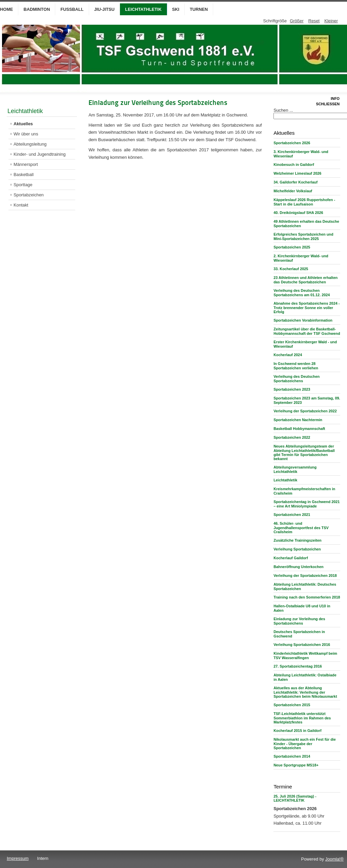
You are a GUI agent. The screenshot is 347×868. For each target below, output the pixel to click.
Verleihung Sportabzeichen (297, 549)
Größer (297, 21)
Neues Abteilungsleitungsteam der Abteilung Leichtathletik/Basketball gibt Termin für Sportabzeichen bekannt (304, 452)
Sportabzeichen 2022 (292, 437)
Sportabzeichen (29, 195)
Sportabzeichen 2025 (292, 247)
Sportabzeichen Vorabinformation (303, 320)
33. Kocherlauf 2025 (291, 269)
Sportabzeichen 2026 (292, 143)
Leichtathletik (143, 9)
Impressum (18, 858)
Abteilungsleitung (30, 144)
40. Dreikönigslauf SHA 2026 (298, 213)
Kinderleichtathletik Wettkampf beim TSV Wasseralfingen (305, 656)
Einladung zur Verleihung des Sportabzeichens (299, 621)
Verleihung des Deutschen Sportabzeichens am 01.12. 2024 (302, 293)
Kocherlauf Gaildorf (291, 558)
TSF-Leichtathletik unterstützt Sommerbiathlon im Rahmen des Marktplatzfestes (302, 718)
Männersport (26, 164)
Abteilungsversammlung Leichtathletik (295, 469)
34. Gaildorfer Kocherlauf (295, 182)
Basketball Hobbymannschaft (299, 429)
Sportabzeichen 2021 (292, 515)
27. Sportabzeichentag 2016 (298, 666)
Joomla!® (334, 859)
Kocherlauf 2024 (288, 355)
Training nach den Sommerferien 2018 (307, 597)
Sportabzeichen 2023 (292, 389)
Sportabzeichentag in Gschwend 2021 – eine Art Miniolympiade (307, 504)
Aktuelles (23, 124)
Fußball (72, 9)
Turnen (199, 9)
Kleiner (331, 21)
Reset (314, 21)
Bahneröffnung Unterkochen (298, 567)
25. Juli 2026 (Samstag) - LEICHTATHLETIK (295, 798)
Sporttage (23, 185)
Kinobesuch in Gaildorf (294, 165)
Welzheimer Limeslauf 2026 (297, 173)
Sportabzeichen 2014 (292, 756)
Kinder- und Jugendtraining (40, 154)
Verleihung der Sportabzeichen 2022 (305, 411)
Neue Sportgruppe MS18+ (296, 765)
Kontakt (21, 205)
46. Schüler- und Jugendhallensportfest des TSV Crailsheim (301, 528)
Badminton (37, 9)
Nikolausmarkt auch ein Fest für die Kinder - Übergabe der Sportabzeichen (305, 744)
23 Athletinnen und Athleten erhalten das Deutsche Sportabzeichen (305, 280)
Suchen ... (283, 110)
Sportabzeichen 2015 (292, 705)
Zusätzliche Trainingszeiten (297, 540)
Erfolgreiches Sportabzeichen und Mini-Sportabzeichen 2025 (303, 236)
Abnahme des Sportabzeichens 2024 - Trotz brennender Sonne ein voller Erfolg (307, 308)
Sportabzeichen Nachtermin (298, 420)
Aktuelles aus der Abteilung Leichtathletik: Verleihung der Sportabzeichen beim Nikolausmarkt (305, 692)
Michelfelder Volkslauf (293, 191)
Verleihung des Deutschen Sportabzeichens (297, 379)
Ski (176, 9)
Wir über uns (26, 134)
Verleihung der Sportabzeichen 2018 (305, 576)
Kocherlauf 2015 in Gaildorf (297, 731)
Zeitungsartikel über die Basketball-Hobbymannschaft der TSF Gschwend (307, 331)
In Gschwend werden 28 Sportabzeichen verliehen (296, 366)
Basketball (24, 175)
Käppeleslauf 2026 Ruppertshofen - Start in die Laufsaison (304, 202)
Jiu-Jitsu (104, 9)
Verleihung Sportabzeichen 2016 (302, 645)
